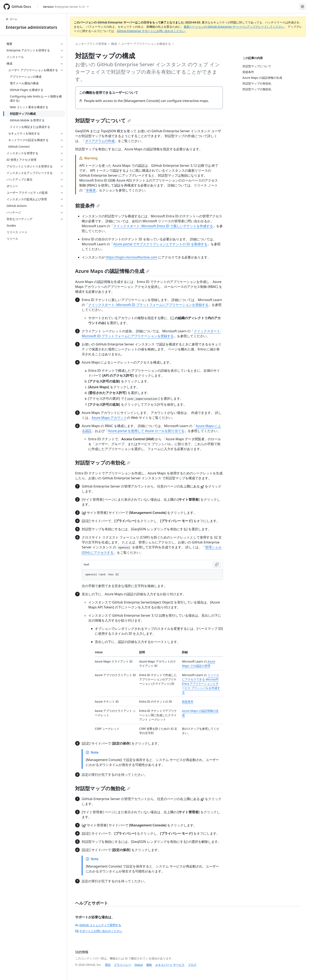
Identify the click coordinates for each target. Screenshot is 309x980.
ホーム (11, 19)
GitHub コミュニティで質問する (98, 925)
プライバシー (123, 965)
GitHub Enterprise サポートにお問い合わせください (151, 31)
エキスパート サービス (170, 965)
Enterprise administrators (32, 27)
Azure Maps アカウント (109, 418)
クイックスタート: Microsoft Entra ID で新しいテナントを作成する (163, 226)
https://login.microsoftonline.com (131, 257)
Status (139, 965)
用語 (108, 965)
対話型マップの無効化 (103, 788)
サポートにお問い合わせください (99, 931)
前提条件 (87, 206)
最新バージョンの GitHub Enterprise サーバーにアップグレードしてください (234, 27)
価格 (149, 965)
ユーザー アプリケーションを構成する (146, 44)
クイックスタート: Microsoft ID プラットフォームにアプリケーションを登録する (148, 305)
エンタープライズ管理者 (91, 44)
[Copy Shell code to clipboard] (217, 565)
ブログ (192, 965)
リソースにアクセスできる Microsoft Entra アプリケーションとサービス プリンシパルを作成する (201, 684)
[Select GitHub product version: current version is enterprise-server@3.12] (66, 7)
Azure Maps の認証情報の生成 (112, 271)
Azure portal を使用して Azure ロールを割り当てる (146, 431)
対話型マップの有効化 (103, 463)
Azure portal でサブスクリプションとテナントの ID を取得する (160, 244)
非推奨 (91, 190)
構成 (114, 44)
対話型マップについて (103, 120)
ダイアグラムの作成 (100, 141)
